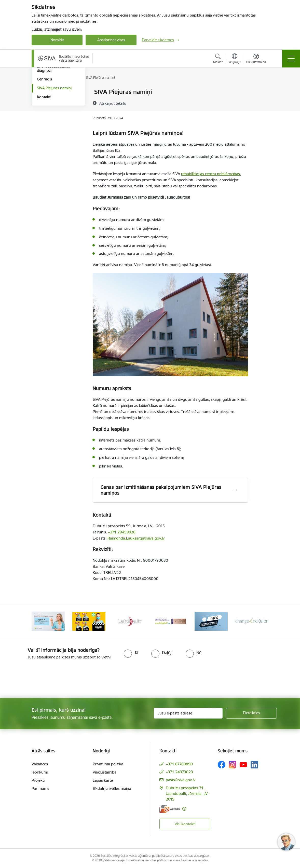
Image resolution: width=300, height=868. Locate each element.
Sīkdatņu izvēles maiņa (112, 788)
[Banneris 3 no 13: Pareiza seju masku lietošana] (89, 621)
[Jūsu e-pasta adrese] (188, 713)
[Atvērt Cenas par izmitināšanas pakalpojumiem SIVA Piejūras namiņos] (235, 490)
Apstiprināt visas (111, 40)
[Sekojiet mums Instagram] (233, 764)
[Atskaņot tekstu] (113, 103)
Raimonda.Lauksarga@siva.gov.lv (136, 538)
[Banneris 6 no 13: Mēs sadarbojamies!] (211, 621)
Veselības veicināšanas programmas (56, 112)
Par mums (40, 788)
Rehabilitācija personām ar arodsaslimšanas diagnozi (57, 127)
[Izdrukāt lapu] (261, 90)
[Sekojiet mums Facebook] (222, 765)
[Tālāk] (260, 622)
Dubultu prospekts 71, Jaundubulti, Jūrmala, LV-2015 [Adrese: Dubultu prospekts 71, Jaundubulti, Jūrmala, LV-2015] (187, 794)
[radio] (131, 653)
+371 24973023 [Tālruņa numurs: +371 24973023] (179, 772)
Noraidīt (57, 40)
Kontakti (44, 157)
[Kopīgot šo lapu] (261, 102)
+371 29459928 (122, 532)
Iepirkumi (40, 772)
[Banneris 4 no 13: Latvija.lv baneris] (130, 621)
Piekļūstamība (105, 772)
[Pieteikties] (251, 713)
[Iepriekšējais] (40, 622)
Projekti (38, 780)
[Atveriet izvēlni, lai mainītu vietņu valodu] (234, 59)
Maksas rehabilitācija (54, 92)
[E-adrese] (170, 809)
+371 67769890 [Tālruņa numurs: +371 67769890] (179, 764)
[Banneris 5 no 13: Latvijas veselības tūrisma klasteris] (170, 621)
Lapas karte (103, 780)
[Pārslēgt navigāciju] (291, 59)
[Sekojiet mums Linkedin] (254, 765)
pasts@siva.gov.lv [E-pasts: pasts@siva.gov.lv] (181, 780)
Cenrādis (44, 140)
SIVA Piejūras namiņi (54, 149)
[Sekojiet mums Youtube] (243, 764)
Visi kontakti (185, 824)
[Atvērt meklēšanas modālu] (218, 59)
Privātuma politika (108, 764)
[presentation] (43, 679)
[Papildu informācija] (184, 809)
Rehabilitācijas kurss (54, 101)
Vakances (40, 764)
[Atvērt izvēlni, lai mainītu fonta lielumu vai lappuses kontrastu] (256, 59)
